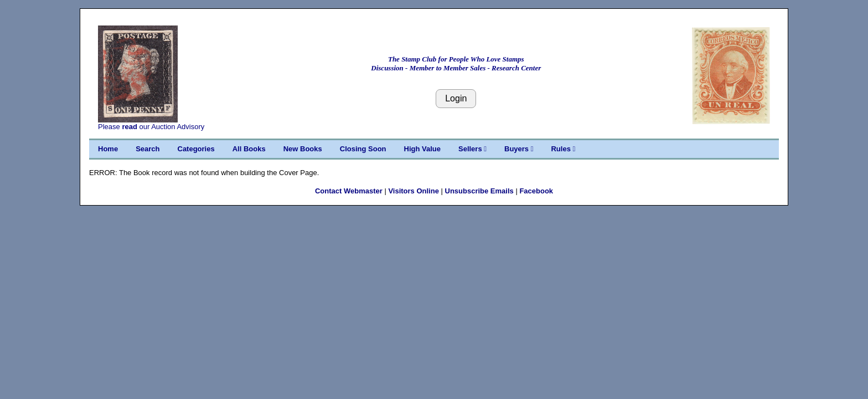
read (129, 127)
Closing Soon (363, 149)
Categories (196, 149)
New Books (303, 149)
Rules (563, 149)
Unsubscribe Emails (479, 191)
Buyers (519, 149)
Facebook (536, 191)
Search (148, 149)
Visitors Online (414, 191)
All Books (249, 149)
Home (108, 149)
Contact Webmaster (349, 191)
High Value (422, 149)
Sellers (472, 149)
